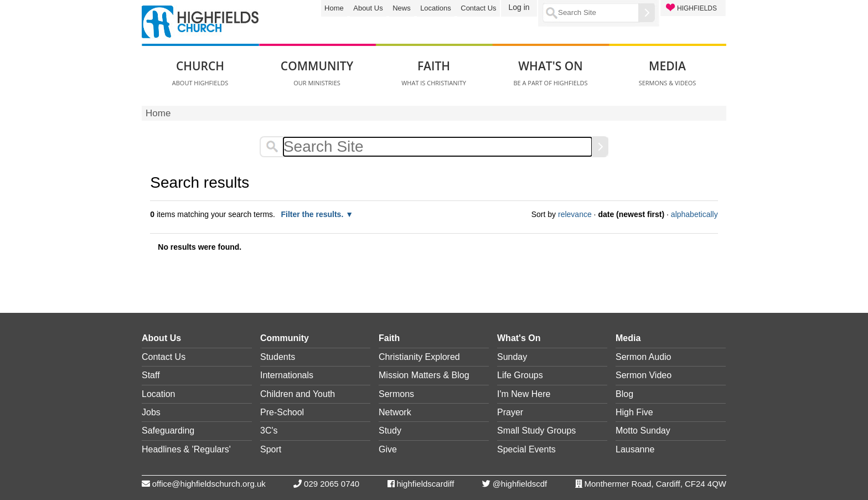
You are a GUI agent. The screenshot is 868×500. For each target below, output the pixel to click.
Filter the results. (313, 214)
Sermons (396, 394)
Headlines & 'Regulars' (186, 449)
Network (395, 412)
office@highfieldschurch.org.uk (209, 484)
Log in (519, 7)
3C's (269, 431)
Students (278, 357)
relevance (575, 214)
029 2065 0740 (332, 484)
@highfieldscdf (520, 484)
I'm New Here (524, 394)
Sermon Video (644, 375)
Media (628, 338)
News (402, 8)
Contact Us (478, 8)
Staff (151, 375)
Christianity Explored (419, 357)
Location (159, 394)
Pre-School (282, 412)
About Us (368, 8)
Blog (624, 394)
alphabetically (694, 214)
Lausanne (635, 449)
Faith (389, 338)
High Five (634, 412)
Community (285, 338)
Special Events (526, 449)
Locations (436, 8)
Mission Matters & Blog (424, 375)
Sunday (512, 357)
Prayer (510, 412)
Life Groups (520, 375)
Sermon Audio (644, 357)
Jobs (151, 412)
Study (390, 431)
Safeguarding (168, 431)
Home (334, 8)
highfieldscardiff (425, 484)
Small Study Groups (536, 431)
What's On (519, 338)
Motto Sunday (643, 431)
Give (388, 449)
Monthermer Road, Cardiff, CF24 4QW (655, 484)
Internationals (287, 375)
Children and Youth (298, 394)
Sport (271, 449)
